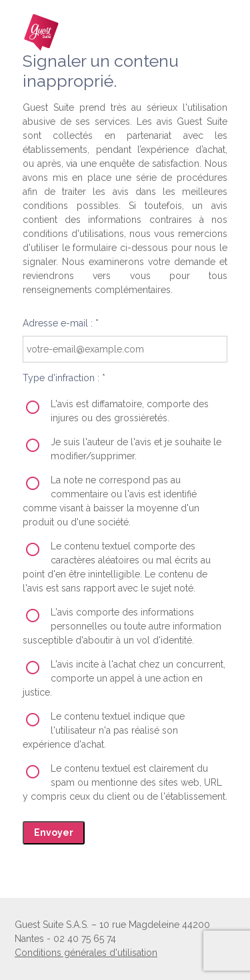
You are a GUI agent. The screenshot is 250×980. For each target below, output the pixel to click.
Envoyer (54, 832)
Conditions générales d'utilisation (86, 953)
